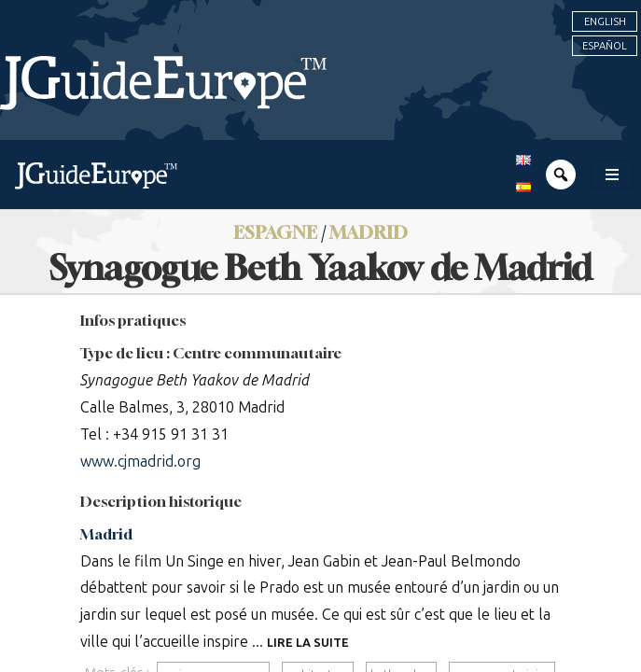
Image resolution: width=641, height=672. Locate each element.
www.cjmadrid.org (140, 462)
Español (605, 46)
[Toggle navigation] (612, 175)
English (605, 21)
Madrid (106, 534)
